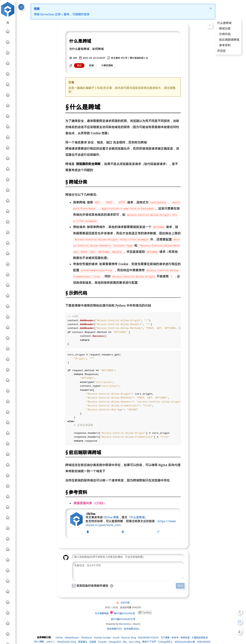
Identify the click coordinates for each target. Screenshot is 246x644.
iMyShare (86, 640)
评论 (180, 589)
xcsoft (116, 640)
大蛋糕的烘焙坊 (200, 640)
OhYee (59, 640)
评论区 (221, 51)
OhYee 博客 (111, 517)
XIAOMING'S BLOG (148, 640)
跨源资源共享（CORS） (90, 503)
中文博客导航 (102, 616)
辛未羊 (175, 640)
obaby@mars (72, 640)
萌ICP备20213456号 (122, 616)
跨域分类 (225, 28)
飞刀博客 (165, 640)
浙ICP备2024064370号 (123, 622)
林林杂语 (185, 640)
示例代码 (225, 34)
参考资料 (225, 45)
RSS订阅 (125, 605)
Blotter (123, 627)
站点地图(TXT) (114, 632)
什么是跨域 (138, 517)
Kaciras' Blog (129, 640)
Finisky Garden (102, 640)
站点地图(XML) (132, 632)
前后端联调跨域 (229, 40)
